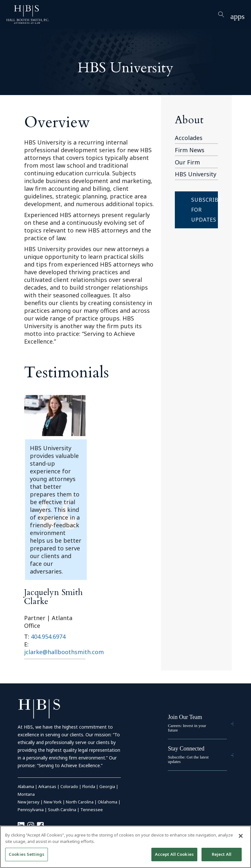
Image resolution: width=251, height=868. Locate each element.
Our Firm (187, 162)
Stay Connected (186, 749)
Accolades (189, 138)
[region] (125, 847)
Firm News (190, 150)
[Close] (241, 836)
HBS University (196, 174)
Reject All (222, 854)
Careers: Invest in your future (187, 728)
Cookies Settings (27, 854)
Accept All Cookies (174, 854)
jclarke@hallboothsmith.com (64, 652)
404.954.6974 (48, 636)
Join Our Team (185, 717)
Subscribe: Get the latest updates (188, 759)
